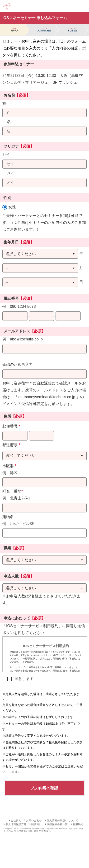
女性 (12, 207)
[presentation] (45, 654)
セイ (6, 154)
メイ (11, 173)
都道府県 (11, 445)
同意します (24, 679)
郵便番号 (11, 426)
